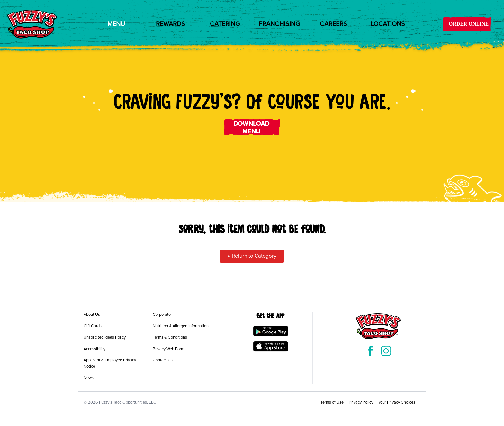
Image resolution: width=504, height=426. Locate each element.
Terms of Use (332, 402)
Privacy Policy (361, 402)
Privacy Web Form (168, 349)
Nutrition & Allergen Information (181, 326)
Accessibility (94, 349)
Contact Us (163, 360)
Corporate (162, 315)
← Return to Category (252, 256)
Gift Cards (93, 326)
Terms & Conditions (170, 337)
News (89, 378)
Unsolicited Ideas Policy (105, 337)
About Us (92, 315)
